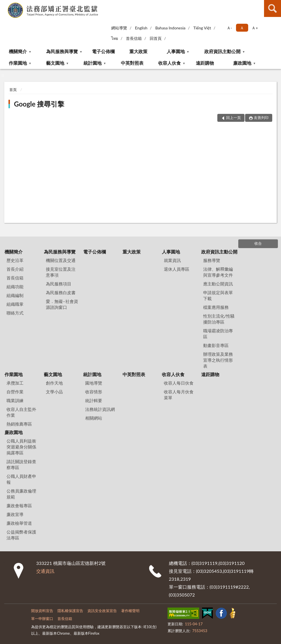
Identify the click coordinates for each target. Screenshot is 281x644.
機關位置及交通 (61, 260)
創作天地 (54, 383)
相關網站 (94, 418)
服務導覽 (212, 260)
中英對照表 (132, 63)
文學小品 (54, 392)
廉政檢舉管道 (19, 523)
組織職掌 (15, 304)
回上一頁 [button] (233, 118)
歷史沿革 (15, 260)
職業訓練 (15, 400)
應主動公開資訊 (218, 284)
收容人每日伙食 (179, 383)
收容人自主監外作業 (21, 412)
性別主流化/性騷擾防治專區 (219, 319)
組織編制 (15, 295)
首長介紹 (15, 269)
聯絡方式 (15, 313)
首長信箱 (134, 38)
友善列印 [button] (261, 118)
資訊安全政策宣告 (102, 611)
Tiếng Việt (202, 28)
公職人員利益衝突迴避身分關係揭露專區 (21, 447)
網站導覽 (119, 28)
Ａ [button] (242, 28)
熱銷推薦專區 (19, 424)
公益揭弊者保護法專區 (21, 535)
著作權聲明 (130, 611)
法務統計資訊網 (100, 409)
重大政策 (138, 51)
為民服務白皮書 (61, 292)
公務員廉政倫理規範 (21, 494)
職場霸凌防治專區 (218, 334)
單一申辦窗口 (42, 619)
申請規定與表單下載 (218, 295)
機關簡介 (18, 51)
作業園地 (18, 63)
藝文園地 (55, 63)
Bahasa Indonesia (170, 28)
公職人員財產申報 (21, 479)
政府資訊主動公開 (222, 51)
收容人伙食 (170, 63)
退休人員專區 (177, 269)
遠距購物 (205, 63)
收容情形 (94, 392)
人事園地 (176, 51)
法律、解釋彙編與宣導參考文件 (218, 272)
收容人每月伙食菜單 (179, 395)
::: (5, 4)
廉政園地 (242, 63)
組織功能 (15, 287)
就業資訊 (172, 260)
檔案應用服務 (216, 307)
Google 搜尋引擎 (39, 104)
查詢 (273, 8)
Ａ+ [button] (255, 28)
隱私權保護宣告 (70, 611)
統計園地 (93, 63)
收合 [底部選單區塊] (258, 243)
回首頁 (156, 38)
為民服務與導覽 (62, 51)
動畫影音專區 (216, 345)
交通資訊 (45, 571)
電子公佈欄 (103, 51)
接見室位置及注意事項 (61, 272)
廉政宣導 (15, 514)
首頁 (13, 90)
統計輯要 (94, 400)
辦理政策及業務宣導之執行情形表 (218, 360)
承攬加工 (15, 383)
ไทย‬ (115, 38)
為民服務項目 (59, 284)
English (141, 28)
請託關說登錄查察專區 (21, 464)
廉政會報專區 (19, 506)
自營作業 (15, 392)
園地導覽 (94, 383)
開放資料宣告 (42, 611)
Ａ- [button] (229, 28)
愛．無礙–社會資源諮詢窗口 (62, 304)
